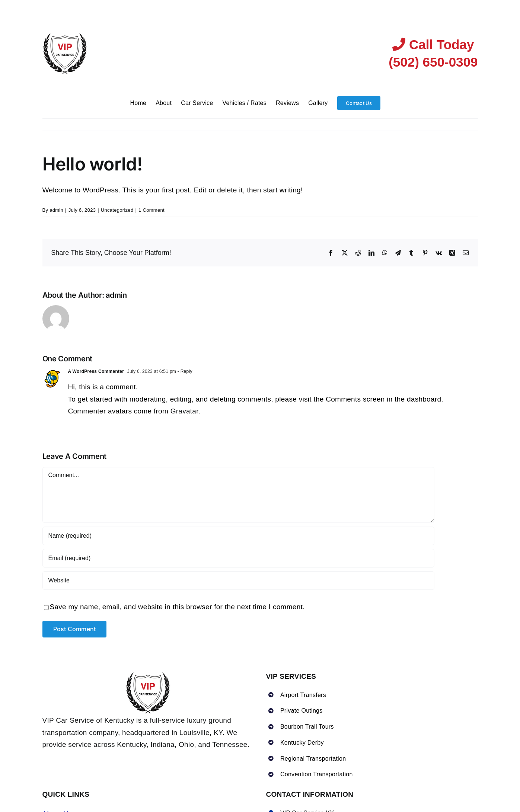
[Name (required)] (238, 536)
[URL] (238, 581)
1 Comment (151, 210)
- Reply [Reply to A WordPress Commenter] (184, 371)
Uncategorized (117, 210)
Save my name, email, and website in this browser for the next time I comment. (177, 607)
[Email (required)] (238, 558)
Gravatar (184, 411)
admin (56, 210)
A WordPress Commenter (96, 371)
